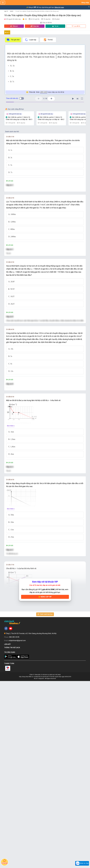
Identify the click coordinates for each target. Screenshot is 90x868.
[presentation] (56, 57)
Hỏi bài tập (4, 862)
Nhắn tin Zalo (82, 863)
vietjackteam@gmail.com (17, 828)
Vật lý (12, 11)
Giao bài (35, 26)
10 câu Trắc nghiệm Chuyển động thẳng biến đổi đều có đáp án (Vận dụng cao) (37, 11)
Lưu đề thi (76, 26)
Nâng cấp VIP (45, 784)
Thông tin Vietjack (12, 835)
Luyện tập (31, 40)
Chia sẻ (14, 26)
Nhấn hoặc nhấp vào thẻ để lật (45, 92)
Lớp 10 (6, 11)
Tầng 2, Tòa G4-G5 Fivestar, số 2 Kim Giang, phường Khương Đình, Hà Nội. (31, 820)
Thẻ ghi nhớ (13, 40)
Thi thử (48, 40)
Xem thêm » (11, 560)
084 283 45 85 (14, 824)
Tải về (55, 26)
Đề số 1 (7, 32)
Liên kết (8, 831)
